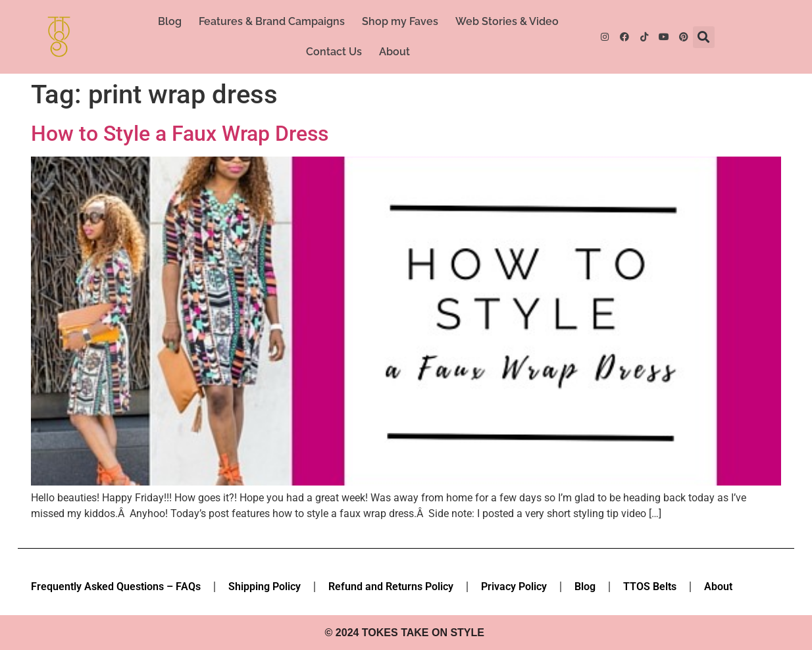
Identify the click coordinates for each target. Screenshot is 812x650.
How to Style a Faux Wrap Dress (180, 134)
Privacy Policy (514, 587)
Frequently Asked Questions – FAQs (116, 587)
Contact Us (334, 52)
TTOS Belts (650, 587)
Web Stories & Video (507, 21)
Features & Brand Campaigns (272, 21)
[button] (704, 37)
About (394, 52)
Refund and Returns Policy (391, 587)
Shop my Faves (400, 21)
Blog (170, 21)
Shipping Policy (265, 587)
